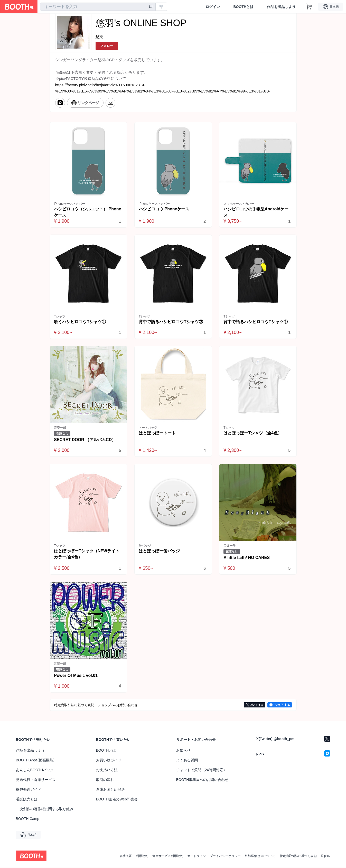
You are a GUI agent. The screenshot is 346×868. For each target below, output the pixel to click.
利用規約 (142, 856)
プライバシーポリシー (225, 856)
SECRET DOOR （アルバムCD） (85, 440)
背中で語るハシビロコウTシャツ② (171, 322)
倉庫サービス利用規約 (168, 856)
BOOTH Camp (28, 819)
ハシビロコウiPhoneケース (164, 209)
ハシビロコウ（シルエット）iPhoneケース (88, 212)
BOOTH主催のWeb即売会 (117, 800)
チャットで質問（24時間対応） (202, 770)
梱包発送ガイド (29, 790)
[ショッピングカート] (309, 7)
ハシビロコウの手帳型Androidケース (256, 212)
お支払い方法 (107, 770)
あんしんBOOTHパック (35, 770)
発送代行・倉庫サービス (36, 780)
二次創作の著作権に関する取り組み (45, 809)
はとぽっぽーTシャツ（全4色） (253, 433)
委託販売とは (27, 800)
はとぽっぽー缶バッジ (160, 551)
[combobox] (98, 7)
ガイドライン (197, 856)
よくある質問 (187, 761)
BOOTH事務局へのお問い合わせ (202, 780)
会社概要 (126, 856)
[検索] (151, 7)
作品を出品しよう (281, 7)
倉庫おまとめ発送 (110, 790)
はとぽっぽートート (157, 433)
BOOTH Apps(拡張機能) (35, 761)
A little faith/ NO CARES (247, 558)
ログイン (213, 7)
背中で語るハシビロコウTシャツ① (256, 322)
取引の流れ (105, 780)
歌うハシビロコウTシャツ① (80, 322)
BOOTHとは (243, 7)
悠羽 (100, 37)
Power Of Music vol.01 (76, 676)
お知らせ (183, 751)
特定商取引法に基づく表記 (298, 856)
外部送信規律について (260, 856)
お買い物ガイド (109, 761)
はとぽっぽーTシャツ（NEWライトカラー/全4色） (87, 554)
